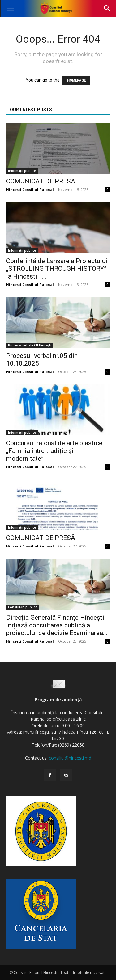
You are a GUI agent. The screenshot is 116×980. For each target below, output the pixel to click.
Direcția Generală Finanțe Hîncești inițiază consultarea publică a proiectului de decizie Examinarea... (57, 625)
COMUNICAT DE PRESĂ (41, 538)
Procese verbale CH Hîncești (30, 345)
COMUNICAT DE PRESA (41, 181)
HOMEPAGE (76, 80)
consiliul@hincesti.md (70, 758)
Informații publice (22, 171)
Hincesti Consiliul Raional (30, 189)
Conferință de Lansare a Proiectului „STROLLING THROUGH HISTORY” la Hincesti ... (58, 269)
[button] (11, 8)
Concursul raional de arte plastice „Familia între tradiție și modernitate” (54, 451)
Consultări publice (23, 607)
